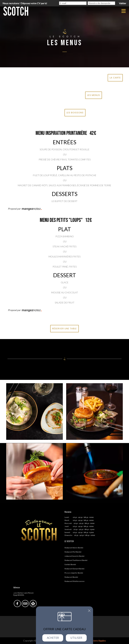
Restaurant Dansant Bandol (74, 569)
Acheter (53, 638)
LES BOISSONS (75, 113)
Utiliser (76, 638)
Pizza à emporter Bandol (74, 573)
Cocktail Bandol (70, 565)
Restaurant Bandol (71, 577)
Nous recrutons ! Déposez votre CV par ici (25, 3)
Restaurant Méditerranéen (74, 581)
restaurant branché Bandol (74, 556)
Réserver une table (64, 329)
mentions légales (97, 641)
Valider (123, 3)
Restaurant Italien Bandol (74, 548)
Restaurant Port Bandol (73, 552)
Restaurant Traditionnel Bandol (76, 560)
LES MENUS (94, 95)
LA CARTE (115, 78)
